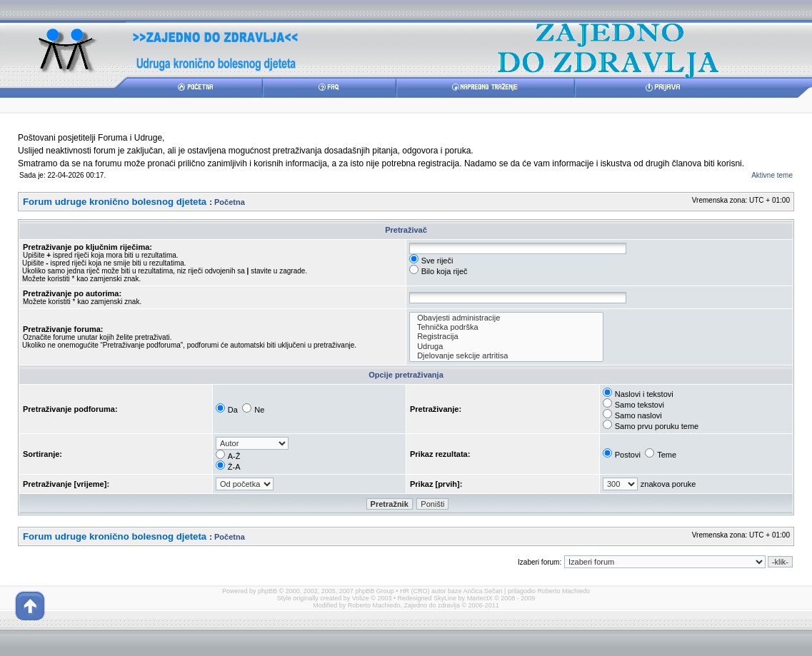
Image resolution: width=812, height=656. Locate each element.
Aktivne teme (772, 175)
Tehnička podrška (506, 327)
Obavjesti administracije (506, 318)
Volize (361, 598)
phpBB (267, 591)
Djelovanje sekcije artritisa (506, 356)
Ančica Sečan (483, 591)
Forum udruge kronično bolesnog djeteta (115, 202)
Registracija (506, 337)
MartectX (480, 598)
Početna (230, 202)
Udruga (506, 347)
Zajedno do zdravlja (432, 605)
